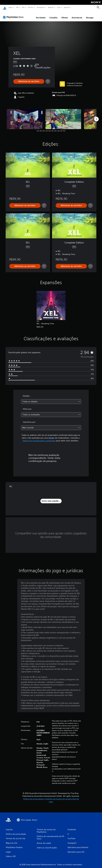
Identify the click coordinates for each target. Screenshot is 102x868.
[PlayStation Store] (14, 15)
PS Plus (31, 7)
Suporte (66, 7)
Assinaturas (77, 15)
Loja (59, 7)
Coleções (53, 15)
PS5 (17, 7)
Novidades (41, 15)
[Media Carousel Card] (25, 117)
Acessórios (40, 7)
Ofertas (65, 15)
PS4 (23, 7)
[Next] (96, 117)
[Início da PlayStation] (5, 7)
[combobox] (51, 399)
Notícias (51, 7)
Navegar (90, 15)
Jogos (10, 7)
